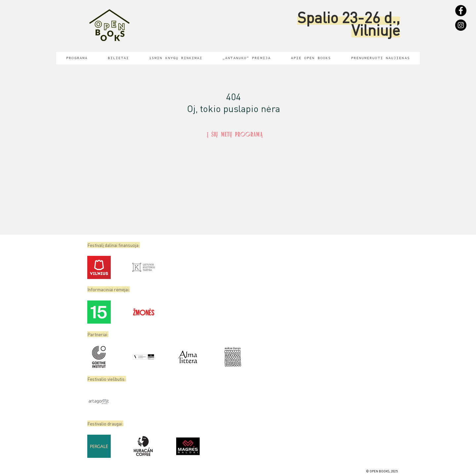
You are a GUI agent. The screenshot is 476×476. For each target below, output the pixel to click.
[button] (380, 58)
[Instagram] (461, 25)
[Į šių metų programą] (235, 135)
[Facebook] (461, 11)
